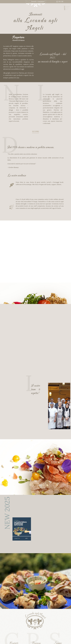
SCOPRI (36, 131)
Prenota (34, 2)
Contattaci (41, 2)
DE (62, 1)
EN (60, 1)
